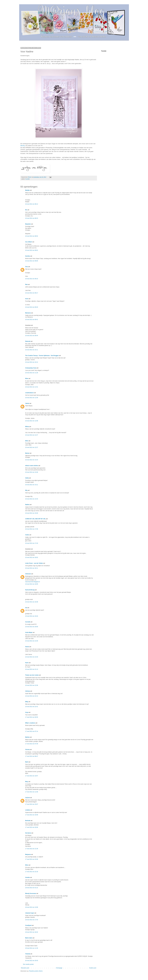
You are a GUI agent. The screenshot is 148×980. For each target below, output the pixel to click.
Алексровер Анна (31, 368)
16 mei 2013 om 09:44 (32, 336)
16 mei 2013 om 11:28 (32, 373)
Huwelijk (27, 179)
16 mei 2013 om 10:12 (32, 362)
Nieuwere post (25, 968)
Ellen (27, 379)
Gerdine (28, 256)
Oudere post (93, 968)
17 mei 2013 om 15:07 (32, 804)
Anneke (28, 877)
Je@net (28, 798)
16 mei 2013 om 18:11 (32, 568)
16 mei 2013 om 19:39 (32, 602)
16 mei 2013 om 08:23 (32, 218)
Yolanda (28, 954)
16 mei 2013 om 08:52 (32, 236)
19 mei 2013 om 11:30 (32, 948)
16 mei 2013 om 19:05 (32, 584)
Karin (27, 663)
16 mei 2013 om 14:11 (32, 485)
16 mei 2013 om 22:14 (32, 696)
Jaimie (27, 403)
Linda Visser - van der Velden (34, 563)
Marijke (28, 190)
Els (26, 210)
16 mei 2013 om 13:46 (32, 472)
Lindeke (28, 810)
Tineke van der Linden (32, 675)
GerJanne (28, 833)
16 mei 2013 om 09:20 (32, 307)
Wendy (23, 146)
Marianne (28, 313)
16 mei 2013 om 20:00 (32, 627)
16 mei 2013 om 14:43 (32, 499)
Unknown (28, 574)
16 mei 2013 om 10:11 (32, 350)
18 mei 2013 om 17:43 (32, 920)
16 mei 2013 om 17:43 (32, 543)
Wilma (27, 427)
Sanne (27, 647)
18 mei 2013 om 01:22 (32, 888)
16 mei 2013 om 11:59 (32, 398)
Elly (26, 490)
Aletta (27, 478)
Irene (27, 299)
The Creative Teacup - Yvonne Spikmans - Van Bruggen (42, 356)
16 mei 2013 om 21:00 (32, 641)
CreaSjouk (28, 925)
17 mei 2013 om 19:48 (32, 815)
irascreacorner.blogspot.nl (33, 582)
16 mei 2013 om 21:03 (32, 657)
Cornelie (28, 622)
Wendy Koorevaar (31, 893)
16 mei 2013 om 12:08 (32, 421)
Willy (27, 702)
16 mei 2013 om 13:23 (32, 460)
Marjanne (28, 854)
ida (26, 608)
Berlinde (28, 821)
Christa (27, 750)
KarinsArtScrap (30, 590)
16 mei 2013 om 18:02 (32, 557)
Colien (27, 535)
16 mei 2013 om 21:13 (32, 669)
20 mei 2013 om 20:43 (32, 961)
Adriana (28, 691)
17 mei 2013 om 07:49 (32, 744)
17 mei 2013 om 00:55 (32, 717)
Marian (27, 453)
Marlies (27, 737)
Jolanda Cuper (30, 913)
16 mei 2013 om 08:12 (32, 204)
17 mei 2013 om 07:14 (32, 731)
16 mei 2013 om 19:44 (32, 616)
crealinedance (30, 393)
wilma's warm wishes (32, 466)
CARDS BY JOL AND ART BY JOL (35, 519)
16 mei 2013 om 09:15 (32, 279)
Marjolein (28, 224)
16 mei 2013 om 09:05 (32, 261)
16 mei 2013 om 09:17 (32, 293)
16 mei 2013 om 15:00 (32, 513)
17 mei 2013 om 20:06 (32, 827)
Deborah (28, 341)
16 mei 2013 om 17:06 (32, 529)
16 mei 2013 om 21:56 (32, 685)
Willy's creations (30, 723)
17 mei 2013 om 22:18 (32, 872)
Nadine (27, 505)
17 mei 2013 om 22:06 (32, 859)
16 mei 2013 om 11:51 (32, 387)
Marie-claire (29, 938)
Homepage (59, 968)
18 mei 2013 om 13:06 (32, 907)
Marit (27, 762)
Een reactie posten (28, 964)
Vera (27, 267)
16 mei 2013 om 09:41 (32, 320)
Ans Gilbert (29, 242)
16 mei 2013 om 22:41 (32, 707)
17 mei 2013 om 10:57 (32, 776)
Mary (27, 782)
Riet (26, 285)
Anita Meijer (29, 632)
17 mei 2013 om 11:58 (32, 792)
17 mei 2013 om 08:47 (32, 756)
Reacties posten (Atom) (36, 971)
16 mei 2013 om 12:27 (32, 435)
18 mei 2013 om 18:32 (32, 932)
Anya (27, 712)
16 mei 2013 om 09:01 (32, 250)
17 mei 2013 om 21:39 (32, 849)
